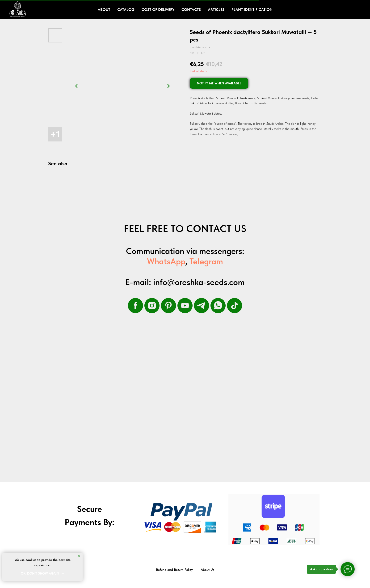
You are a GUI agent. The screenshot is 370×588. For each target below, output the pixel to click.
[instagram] (152, 306)
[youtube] (185, 306)
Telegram (206, 261)
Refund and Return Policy (174, 570)
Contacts (191, 10)
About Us (208, 570)
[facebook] (135, 306)
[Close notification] (79, 556)
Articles (216, 10)
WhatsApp (166, 261)
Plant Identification (252, 10)
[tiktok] (235, 306)
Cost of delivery (158, 10)
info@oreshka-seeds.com (199, 282)
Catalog (126, 10)
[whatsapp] (218, 306)
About (104, 10)
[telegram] (202, 306)
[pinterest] (168, 306)
